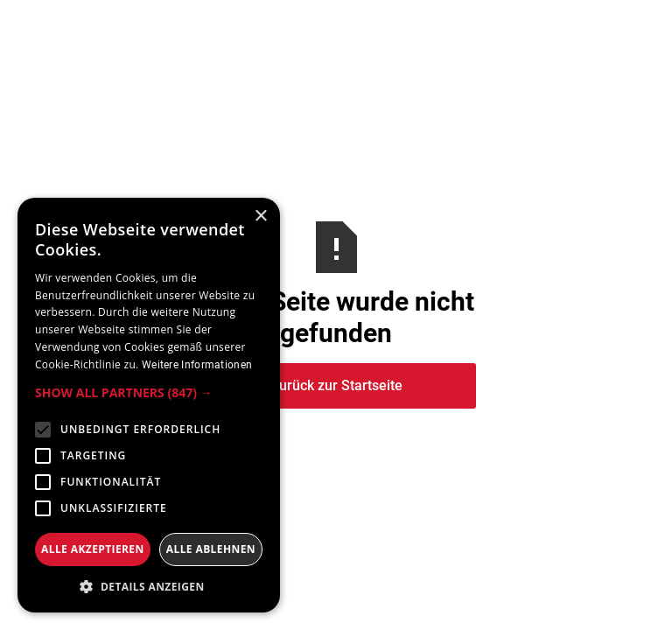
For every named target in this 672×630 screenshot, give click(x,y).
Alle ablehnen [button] (211, 549)
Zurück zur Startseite (336, 385)
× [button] (260, 217)
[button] (149, 392)
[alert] (149, 405)
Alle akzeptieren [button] (93, 549)
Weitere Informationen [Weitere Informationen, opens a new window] (197, 365)
